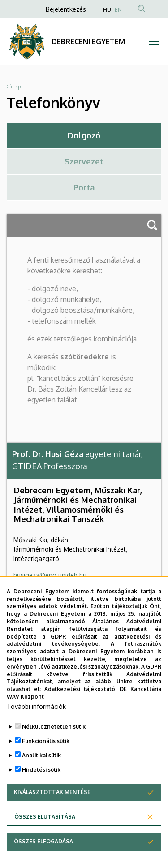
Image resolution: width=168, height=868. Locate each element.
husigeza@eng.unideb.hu (50, 575)
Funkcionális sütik (46, 771)
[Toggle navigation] (154, 42)
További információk (36, 736)
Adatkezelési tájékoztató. (80, 719)
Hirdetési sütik (41, 799)
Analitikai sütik (41, 785)
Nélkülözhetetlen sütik (54, 756)
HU (107, 10)
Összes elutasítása (45, 846)
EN (118, 10)
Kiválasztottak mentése (52, 822)
